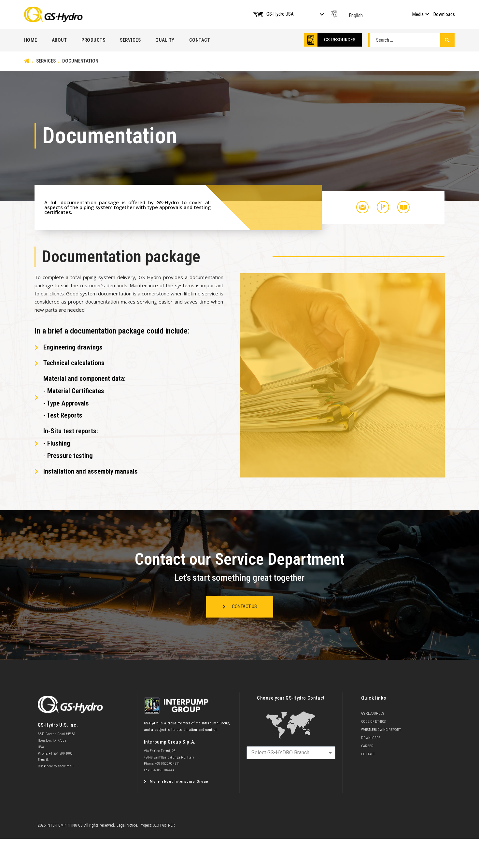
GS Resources (373, 713)
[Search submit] (447, 40)
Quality (165, 40)
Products (93, 40)
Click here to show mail (56, 766)
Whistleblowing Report (381, 730)
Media (418, 14)
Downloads (444, 14)
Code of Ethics (373, 722)
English (356, 15)
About (59, 40)
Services (130, 40)
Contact (200, 40)
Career (367, 746)
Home (31, 40)
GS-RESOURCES (340, 40)
